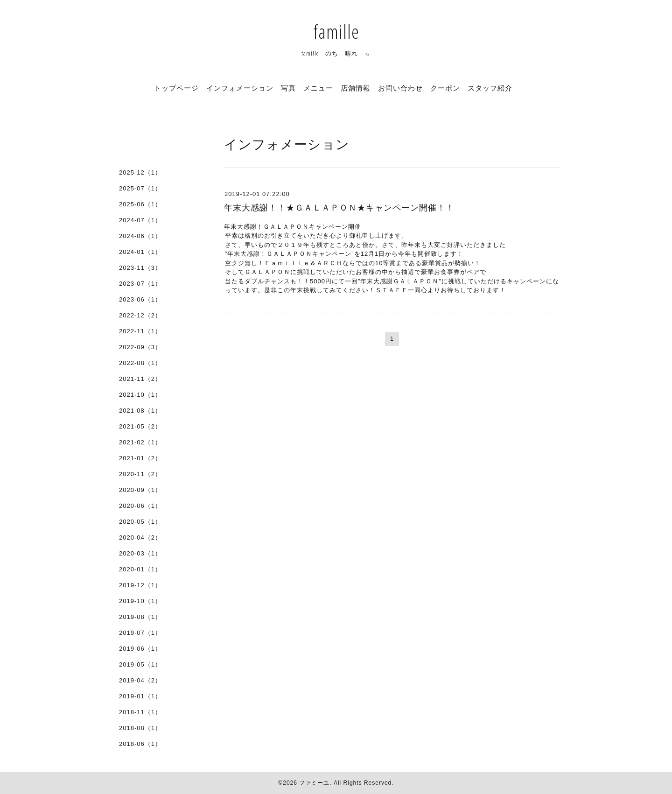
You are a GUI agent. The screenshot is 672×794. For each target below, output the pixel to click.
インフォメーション (240, 88)
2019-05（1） (140, 664)
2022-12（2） (140, 315)
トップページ (176, 88)
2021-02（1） (140, 442)
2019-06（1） (140, 649)
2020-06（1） (140, 506)
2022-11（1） (140, 331)
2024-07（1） (140, 220)
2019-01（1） (140, 696)
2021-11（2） (140, 379)
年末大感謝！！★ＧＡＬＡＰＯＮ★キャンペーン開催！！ (339, 208)
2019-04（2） (140, 680)
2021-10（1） (140, 395)
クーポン (445, 88)
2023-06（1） (140, 299)
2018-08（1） (140, 728)
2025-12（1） (140, 172)
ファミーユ (314, 783)
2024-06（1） (140, 236)
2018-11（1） (140, 712)
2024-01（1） (140, 252)
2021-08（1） (140, 411)
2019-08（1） (140, 617)
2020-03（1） (140, 553)
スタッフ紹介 (490, 88)
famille (336, 32)
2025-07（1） (140, 188)
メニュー (318, 88)
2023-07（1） (140, 284)
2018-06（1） (140, 744)
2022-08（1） (140, 363)
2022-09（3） (140, 347)
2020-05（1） (140, 522)
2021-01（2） (140, 458)
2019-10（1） (140, 601)
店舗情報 (356, 88)
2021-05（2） (140, 426)
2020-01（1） (140, 569)
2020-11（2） (140, 474)
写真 (288, 88)
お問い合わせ (400, 88)
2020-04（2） (140, 538)
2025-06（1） (140, 204)
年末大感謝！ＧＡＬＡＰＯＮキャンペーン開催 (293, 227)
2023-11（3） (140, 268)
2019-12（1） (140, 585)
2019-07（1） (140, 633)
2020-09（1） (140, 490)
